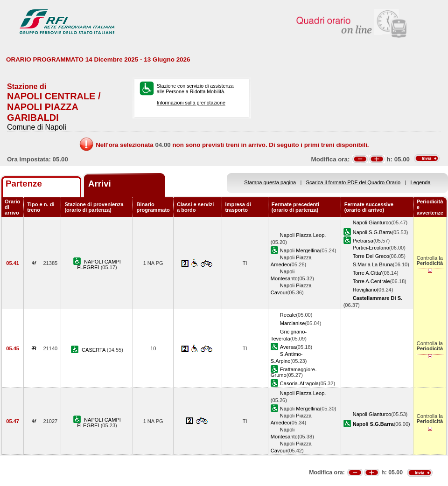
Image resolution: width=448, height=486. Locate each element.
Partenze (24, 184)
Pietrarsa (363, 241)
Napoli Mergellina (300, 250)
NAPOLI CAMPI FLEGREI (99, 264)
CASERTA (94, 350)
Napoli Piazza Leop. (303, 235)
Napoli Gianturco (372, 222)
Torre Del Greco (371, 256)
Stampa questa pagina (270, 182)
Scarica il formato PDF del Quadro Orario (353, 182)
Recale (288, 315)
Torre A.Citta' (367, 273)
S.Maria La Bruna (373, 264)
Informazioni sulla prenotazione (191, 103)
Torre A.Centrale (371, 281)
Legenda (421, 182)
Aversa (288, 347)
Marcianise (293, 323)
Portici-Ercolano (371, 248)
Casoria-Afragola (299, 383)
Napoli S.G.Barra (372, 232)
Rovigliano (365, 290)
